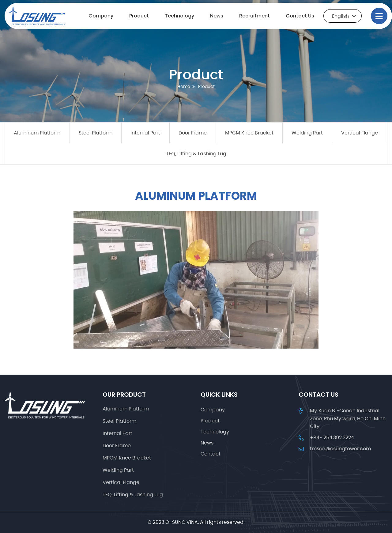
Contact (211, 454)
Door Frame (193, 133)
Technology (179, 16)
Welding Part (307, 133)
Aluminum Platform (37, 133)
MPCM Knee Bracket (249, 133)
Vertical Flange (360, 133)
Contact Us (300, 16)
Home (184, 86)
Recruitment (254, 16)
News (217, 16)
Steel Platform (96, 133)
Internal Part (145, 133)
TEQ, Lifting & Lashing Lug (196, 154)
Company (101, 16)
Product (139, 16)
